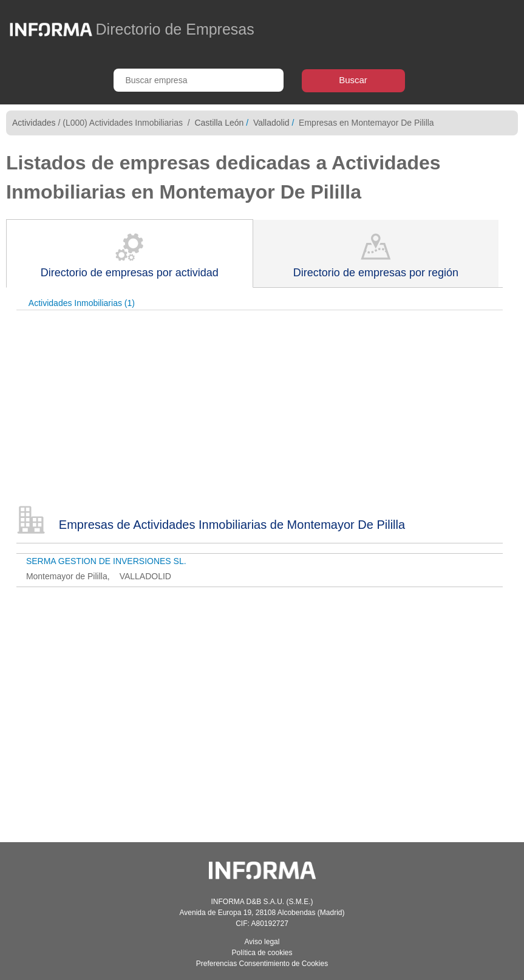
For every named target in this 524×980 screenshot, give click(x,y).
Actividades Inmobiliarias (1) (82, 303)
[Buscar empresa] (199, 80)
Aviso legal (262, 942)
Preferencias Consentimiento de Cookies (262, 964)
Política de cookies (262, 953)
